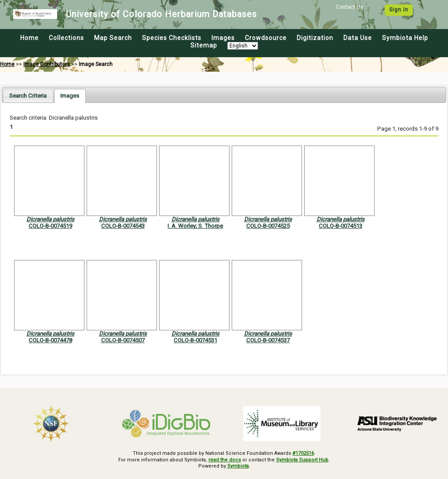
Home (29, 38)
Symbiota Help (405, 38)
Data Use (358, 38)
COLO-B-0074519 (50, 226)
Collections (66, 38)
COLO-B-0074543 (123, 226)
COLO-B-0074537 (268, 340)
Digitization (315, 38)
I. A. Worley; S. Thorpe (195, 226)
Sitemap (204, 45)
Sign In (399, 10)
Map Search (113, 38)
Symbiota (238, 466)
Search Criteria (28, 96)
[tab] (28, 96)
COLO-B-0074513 (341, 226)
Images (223, 38)
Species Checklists (172, 38)
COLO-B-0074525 (268, 226)
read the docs (225, 460)
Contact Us (350, 7)
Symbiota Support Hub (302, 460)
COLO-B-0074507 (123, 340)
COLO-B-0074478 (50, 340)
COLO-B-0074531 (195, 340)
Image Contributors (47, 64)
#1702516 (303, 453)
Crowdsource (266, 38)
